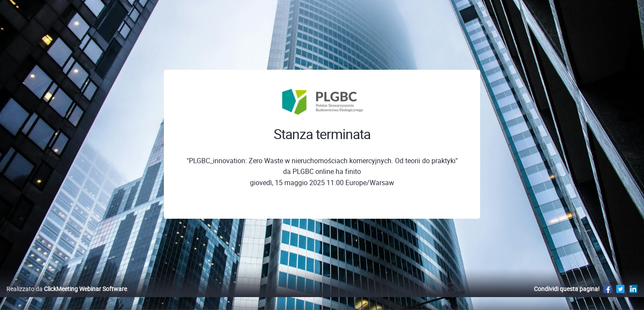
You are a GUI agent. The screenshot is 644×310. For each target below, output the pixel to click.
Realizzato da (67, 298)
